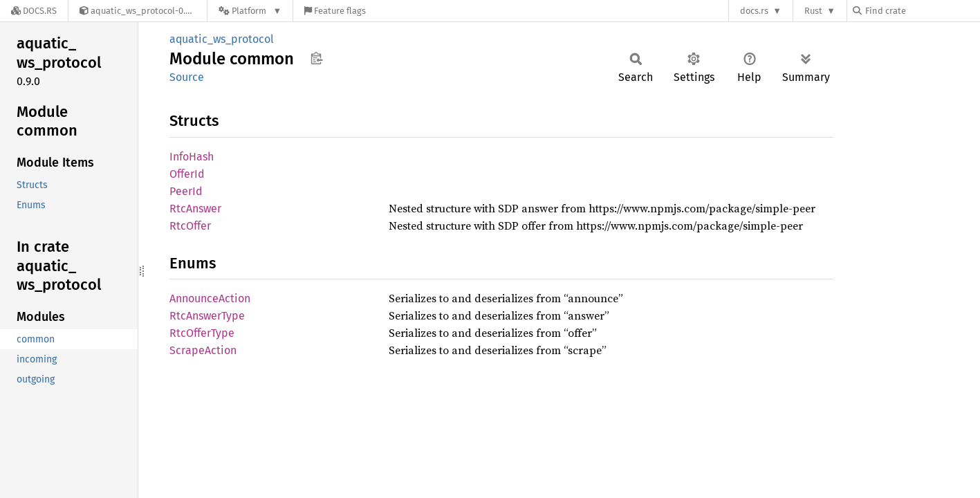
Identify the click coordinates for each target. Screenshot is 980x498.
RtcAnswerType (207, 316)
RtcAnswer (195, 209)
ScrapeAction (203, 350)
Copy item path (316, 58)
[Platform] (250, 11)
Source (187, 77)
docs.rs (754, 11)
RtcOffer (190, 226)
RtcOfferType (202, 333)
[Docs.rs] (34, 11)
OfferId (187, 174)
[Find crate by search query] (922, 11)
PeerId (186, 191)
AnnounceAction (210, 298)
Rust (813, 11)
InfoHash (192, 157)
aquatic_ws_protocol (222, 39)
